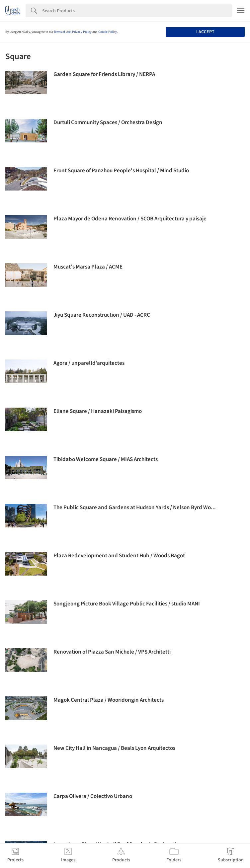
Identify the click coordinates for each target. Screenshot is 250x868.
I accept (205, 32)
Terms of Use (62, 32)
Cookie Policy (108, 32)
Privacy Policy (82, 32)
